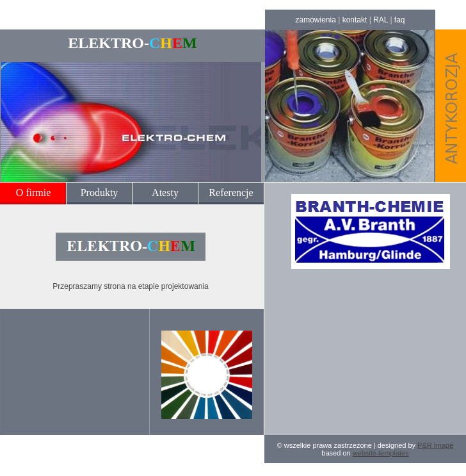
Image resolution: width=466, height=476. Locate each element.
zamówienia (315, 20)
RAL (381, 20)
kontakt (355, 20)
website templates (381, 453)
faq (400, 20)
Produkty (100, 193)
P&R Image (435, 445)
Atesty (165, 193)
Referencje (231, 193)
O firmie (34, 193)
